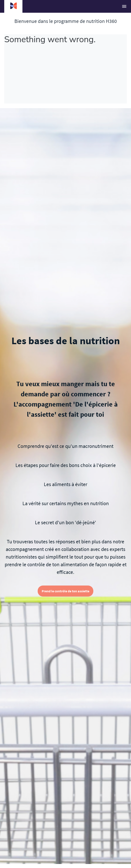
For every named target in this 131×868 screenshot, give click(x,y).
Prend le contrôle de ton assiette (65, 591)
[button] (124, 6)
